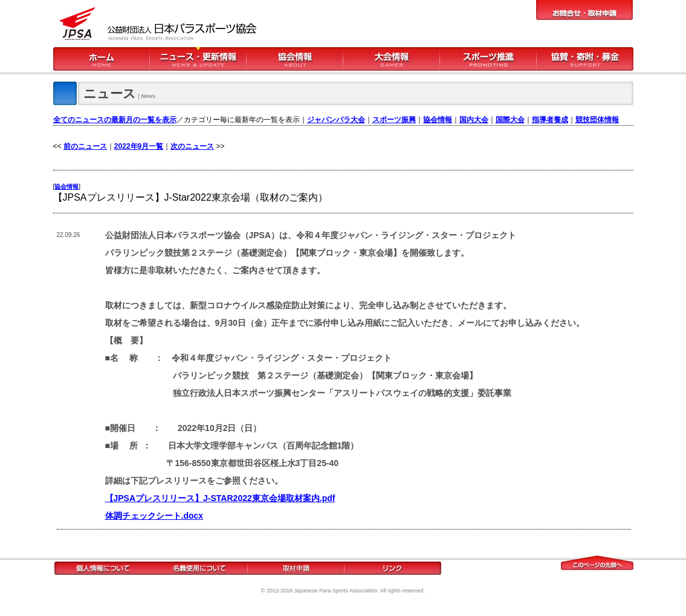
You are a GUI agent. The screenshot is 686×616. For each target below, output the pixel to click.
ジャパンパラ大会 (336, 120)
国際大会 (510, 120)
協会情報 (438, 120)
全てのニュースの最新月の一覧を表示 (115, 120)
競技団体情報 (597, 120)
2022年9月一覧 (139, 146)
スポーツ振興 (394, 120)
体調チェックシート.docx (154, 516)
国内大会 (474, 120)
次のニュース (192, 146)
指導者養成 (550, 120)
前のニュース (85, 146)
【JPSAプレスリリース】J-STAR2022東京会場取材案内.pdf (220, 498)
